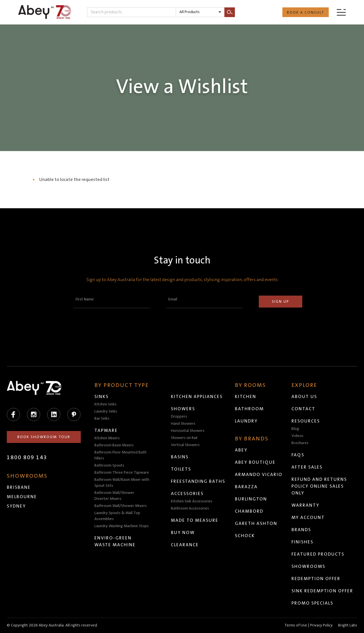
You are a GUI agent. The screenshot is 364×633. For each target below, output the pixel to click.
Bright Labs (348, 625)
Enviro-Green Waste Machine (115, 541)
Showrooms (308, 566)
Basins (180, 457)
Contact (303, 409)
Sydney (16, 506)
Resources (306, 421)
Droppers (179, 416)
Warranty (305, 505)
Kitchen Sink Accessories (192, 501)
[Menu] (341, 12)
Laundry (246, 421)
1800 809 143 (27, 457)
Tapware (106, 430)
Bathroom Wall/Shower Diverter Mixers (114, 496)
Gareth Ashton (256, 523)
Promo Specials (312, 603)
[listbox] (200, 12)
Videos (297, 436)
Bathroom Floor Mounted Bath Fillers (120, 455)
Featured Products (318, 554)
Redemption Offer (316, 579)
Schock (245, 536)
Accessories (187, 494)
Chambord (249, 511)
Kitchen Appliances (197, 397)
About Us (304, 397)
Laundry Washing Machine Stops (122, 526)
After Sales (307, 467)
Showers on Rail (184, 438)
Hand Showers (183, 424)
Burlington (251, 499)
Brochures (300, 443)
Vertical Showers (185, 445)
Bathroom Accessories (190, 508)
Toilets (181, 469)
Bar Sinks (102, 418)
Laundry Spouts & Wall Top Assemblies (117, 516)
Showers (183, 409)
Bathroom (249, 409)
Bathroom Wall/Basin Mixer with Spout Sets (122, 483)
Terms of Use (296, 625)
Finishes (302, 542)
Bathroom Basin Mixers (114, 445)
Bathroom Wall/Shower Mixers (121, 506)
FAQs (298, 455)
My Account (308, 517)
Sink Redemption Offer (322, 591)
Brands (301, 530)
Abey (241, 450)
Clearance (185, 545)
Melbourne (22, 497)
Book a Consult (306, 13)
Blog (295, 429)
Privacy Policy (321, 625)
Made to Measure (195, 520)
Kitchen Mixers (107, 438)
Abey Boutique (255, 462)
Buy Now (183, 533)
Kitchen (246, 397)
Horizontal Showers (188, 431)
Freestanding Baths (198, 481)
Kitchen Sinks (106, 404)
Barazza (246, 487)
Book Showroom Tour (44, 437)
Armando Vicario (259, 475)
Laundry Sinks (106, 411)
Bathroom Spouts (109, 465)
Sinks (102, 397)
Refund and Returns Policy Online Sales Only (319, 486)
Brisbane (19, 487)
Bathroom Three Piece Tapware (122, 473)
